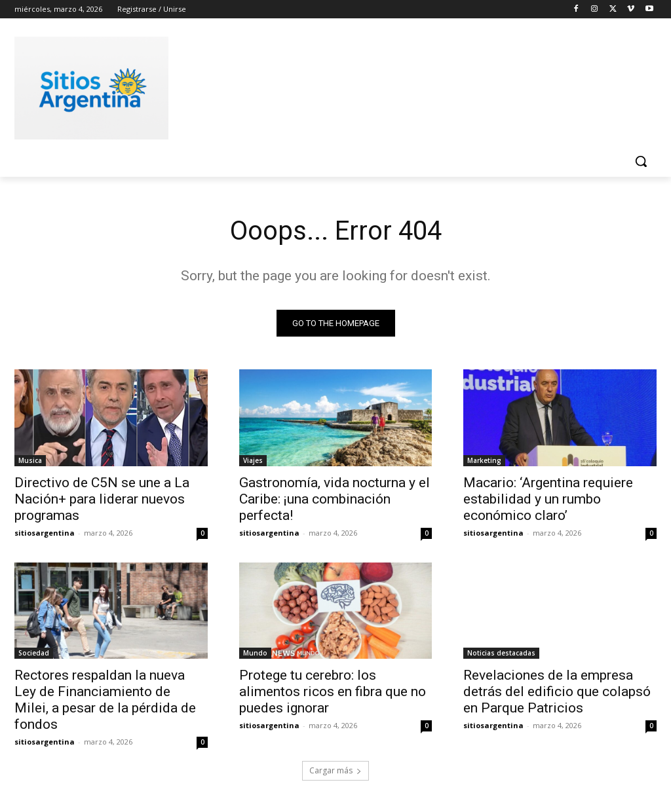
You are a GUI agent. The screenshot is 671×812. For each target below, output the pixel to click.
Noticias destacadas (501, 653)
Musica (30, 460)
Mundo (255, 653)
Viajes (253, 460)
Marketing (484, 460)
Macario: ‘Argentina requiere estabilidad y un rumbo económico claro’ (548, 498)
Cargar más (335, 770)
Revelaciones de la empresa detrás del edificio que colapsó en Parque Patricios (557, 692)
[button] (641, 161)
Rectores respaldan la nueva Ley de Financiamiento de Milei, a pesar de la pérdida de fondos (105, 700)
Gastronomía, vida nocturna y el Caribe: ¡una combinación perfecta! (335, 498)
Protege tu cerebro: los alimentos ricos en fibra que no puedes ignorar (333, 692)
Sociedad (34, 653)
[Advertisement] (322, 86)
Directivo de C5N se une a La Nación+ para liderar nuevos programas (102, 498)
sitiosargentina (45, 532)
